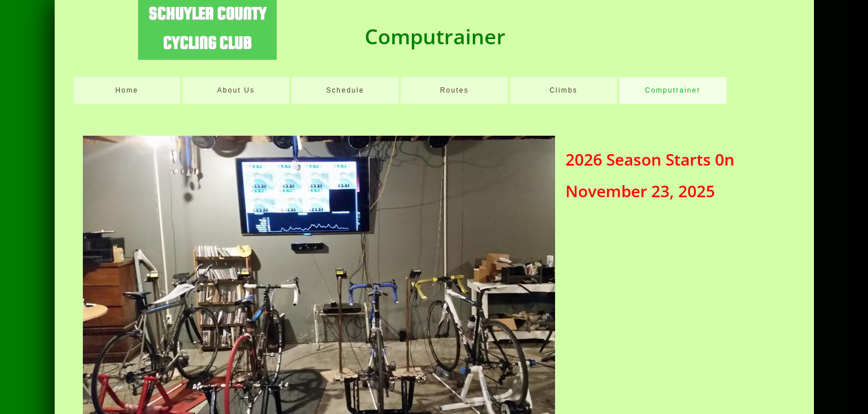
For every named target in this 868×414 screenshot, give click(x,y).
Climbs (563, 90)
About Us (236, 90)
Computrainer (673, 90)
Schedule (345, 90)
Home (127, 90)
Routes (454, 90)
